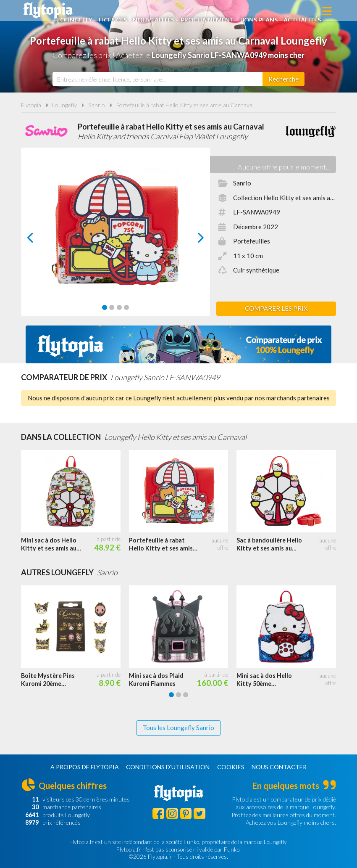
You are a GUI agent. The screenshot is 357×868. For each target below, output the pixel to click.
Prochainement (239, 11)
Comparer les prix (276, 308)
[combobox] (157, 79)
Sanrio (97, 105)
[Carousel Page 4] (126, 307)
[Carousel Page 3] (119, 307)
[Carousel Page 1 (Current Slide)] (105, 307)
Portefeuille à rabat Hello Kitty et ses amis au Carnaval (185, 105)
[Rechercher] (283, 79)
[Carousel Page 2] (112, 307)
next (191, 240)
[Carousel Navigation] (115, 238)
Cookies (231, 767)
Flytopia (48, 11)
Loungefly (102, 11)
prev (40, 240)
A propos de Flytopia (85, 767)
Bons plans (292, 11)
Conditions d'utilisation (168, 767)
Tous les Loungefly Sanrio (178, 728)
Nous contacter (279, 767)
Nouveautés (184, 11)
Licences (141, 11)
